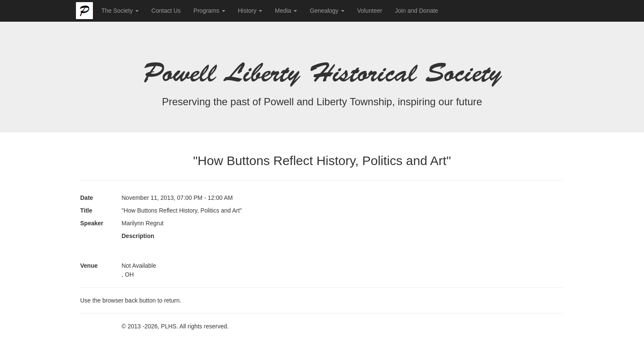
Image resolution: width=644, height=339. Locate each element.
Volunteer (370, 11)
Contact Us (166, 11)
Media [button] (286, 11)
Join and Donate (417, 11)
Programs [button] (209, 11)
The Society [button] (120, 11)
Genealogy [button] (327, 11)
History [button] (250, 11)
